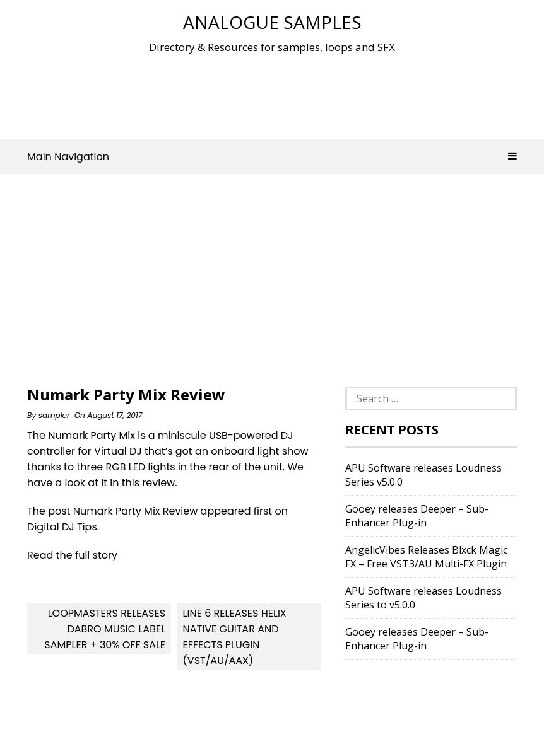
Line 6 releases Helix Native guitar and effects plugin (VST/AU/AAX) (235, 637)
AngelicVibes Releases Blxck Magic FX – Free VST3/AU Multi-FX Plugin (426, 557)
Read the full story (72, 555)
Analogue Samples (272, 22)
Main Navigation (272, 157)
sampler (54, 415)
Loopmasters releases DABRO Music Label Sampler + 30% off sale (105, 629)
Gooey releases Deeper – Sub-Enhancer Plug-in (417, 516)
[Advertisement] (272, 94)
